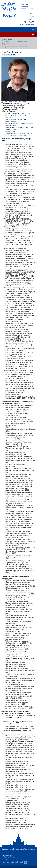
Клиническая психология (18, 102)
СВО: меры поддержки (25, 5)
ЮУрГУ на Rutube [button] (17, 862)
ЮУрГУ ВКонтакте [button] (8, 862)
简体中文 (31, 19)
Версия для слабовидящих (27, 23)
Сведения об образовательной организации (14, 42)
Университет (7, 39)
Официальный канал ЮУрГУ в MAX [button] (26, 862)
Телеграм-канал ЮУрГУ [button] (21, 862)
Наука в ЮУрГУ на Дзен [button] (13, 862)
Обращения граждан (9, 859)
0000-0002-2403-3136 (18, 116)
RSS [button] (4, 862)
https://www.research (13, 121)
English (31, 13)
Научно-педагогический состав (16, 45)
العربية (32, 16)
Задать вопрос (7, 855)
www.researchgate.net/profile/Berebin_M (20, 133)
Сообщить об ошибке (9, 857)
